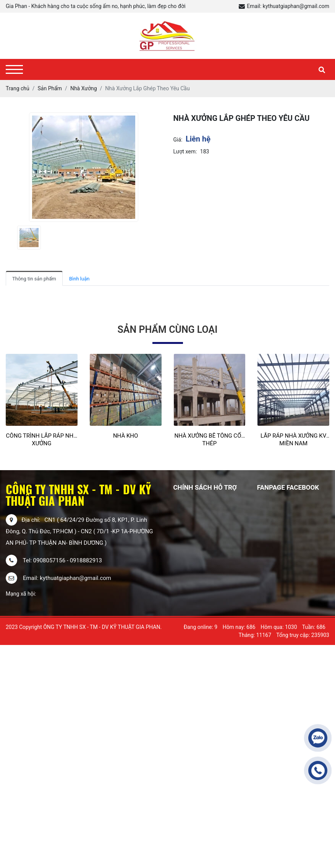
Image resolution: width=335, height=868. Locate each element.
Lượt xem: (185, 151)
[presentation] (11, 237)
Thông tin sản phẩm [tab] (34, 279)
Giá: (178, 140)
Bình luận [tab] (79, 279)
